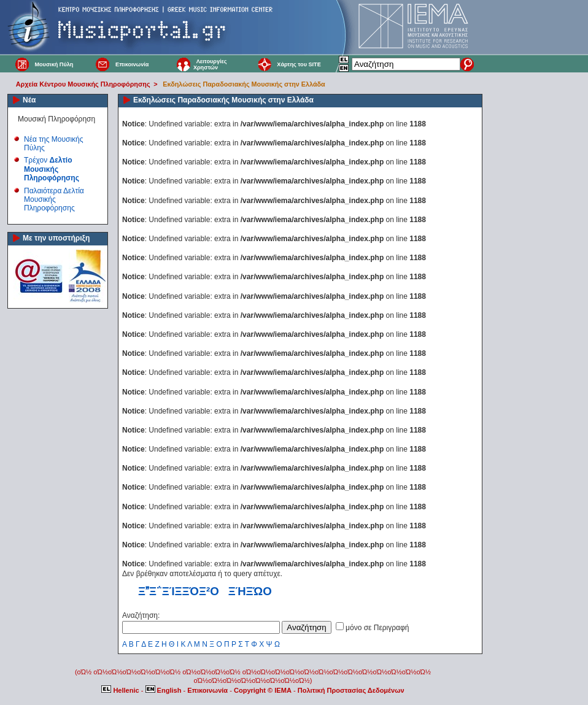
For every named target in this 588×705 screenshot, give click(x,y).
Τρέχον (52, 169)
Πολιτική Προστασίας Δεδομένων (351, 690)
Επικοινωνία (132, 64)
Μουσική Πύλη (54, 64)
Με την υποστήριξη (56, 238)
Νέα (29, 100)
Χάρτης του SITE (299, 64)
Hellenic (121, 690)
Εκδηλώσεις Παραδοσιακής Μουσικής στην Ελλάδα (244, 84)
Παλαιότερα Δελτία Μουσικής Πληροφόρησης (54, 200)
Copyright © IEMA (263, 690)
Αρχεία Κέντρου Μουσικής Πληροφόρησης (83, 84)
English (164, 690)
